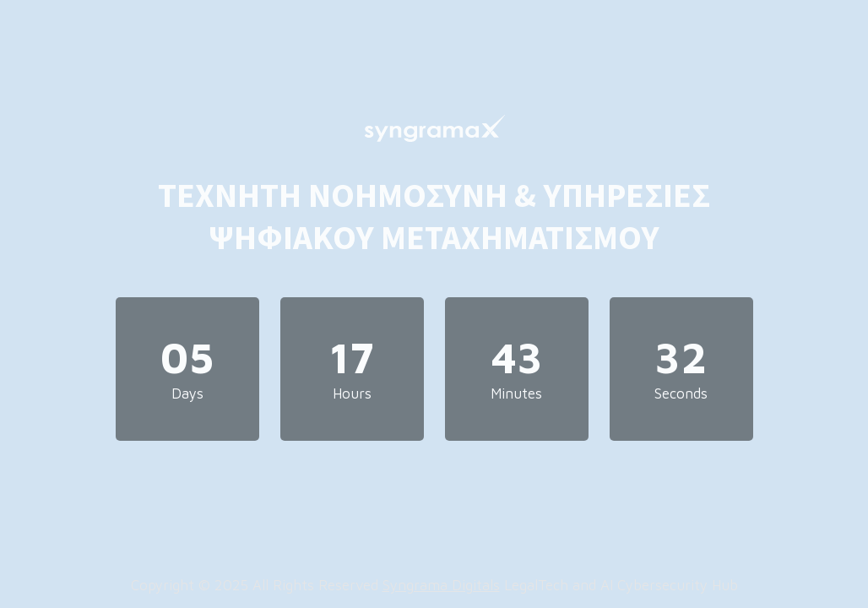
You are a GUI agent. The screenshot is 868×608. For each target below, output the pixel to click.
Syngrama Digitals (441, 585)
